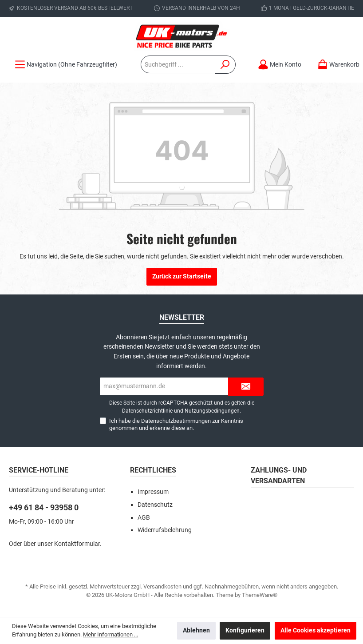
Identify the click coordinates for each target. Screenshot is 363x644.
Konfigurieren (245, 630)
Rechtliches (153, 470)
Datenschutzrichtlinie (147, 411)
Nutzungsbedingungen (212, 411)
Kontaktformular (77, 544)
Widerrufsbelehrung (165, 530)
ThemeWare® (260, 595)
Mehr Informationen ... (110, 634)
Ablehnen (196, 630)
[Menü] (66, 65)
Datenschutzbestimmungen (176, 421)
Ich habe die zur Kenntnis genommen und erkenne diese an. (176, 424)
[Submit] (246, 387)
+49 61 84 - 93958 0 (44, 507)
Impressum (153, 492)
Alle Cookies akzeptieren (316, 630)
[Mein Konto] (280, 65)
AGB (144, 518)
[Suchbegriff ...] (178, 64)
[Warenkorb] (336, 65)
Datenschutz (155, 505)
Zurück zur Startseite (182, 276)
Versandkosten (162, 586)
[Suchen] (225, 65)
